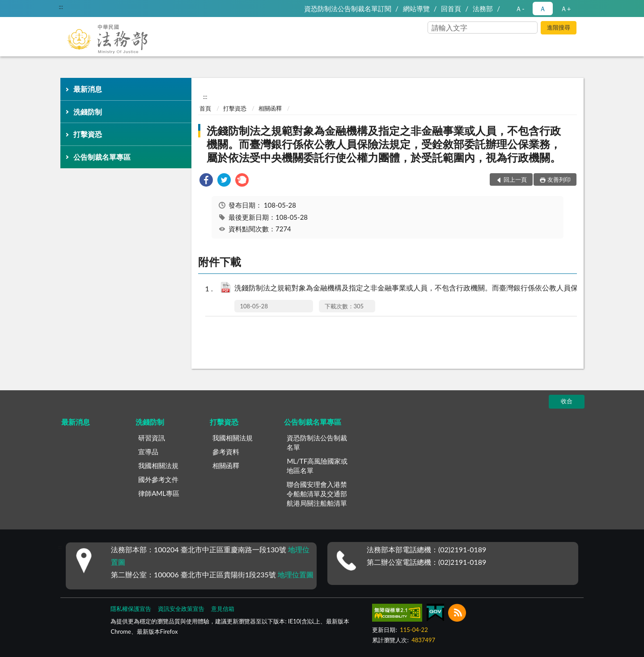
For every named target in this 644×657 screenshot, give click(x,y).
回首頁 (451, 9)
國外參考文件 (158, 479)
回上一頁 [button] (515, 179)
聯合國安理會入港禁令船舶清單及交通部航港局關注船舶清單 (317, 494)
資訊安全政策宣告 (181, 609)
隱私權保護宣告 (131, 609)
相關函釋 (270, 108)
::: (61, 7)
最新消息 (88, 89)
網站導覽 (416, 9)
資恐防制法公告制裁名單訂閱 (348, 9)
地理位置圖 (296, 574)
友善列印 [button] (559, 179)
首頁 (205, 108)
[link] (206, 181)
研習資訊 (152, 438)
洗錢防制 (88, 112)
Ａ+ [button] (566, 9)
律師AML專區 (159, 493)
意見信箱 (223, 609)
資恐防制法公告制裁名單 (317, 442)
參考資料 (226, 452)
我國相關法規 (158, 465)
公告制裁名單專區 (102, 157)
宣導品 (148, 452)
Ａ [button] (543, 9)
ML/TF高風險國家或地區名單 (317, 466)
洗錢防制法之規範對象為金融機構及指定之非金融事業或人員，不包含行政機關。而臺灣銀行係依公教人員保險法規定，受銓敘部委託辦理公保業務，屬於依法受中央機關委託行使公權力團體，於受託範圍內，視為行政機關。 (384, 144)
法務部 (483, 9)
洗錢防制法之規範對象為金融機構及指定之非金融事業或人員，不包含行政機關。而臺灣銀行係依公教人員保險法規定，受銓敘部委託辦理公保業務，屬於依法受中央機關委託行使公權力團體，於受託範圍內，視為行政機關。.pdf (420, 288)
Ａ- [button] (520, 9)
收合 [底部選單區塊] (567, 401)
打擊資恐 (88, 134)
